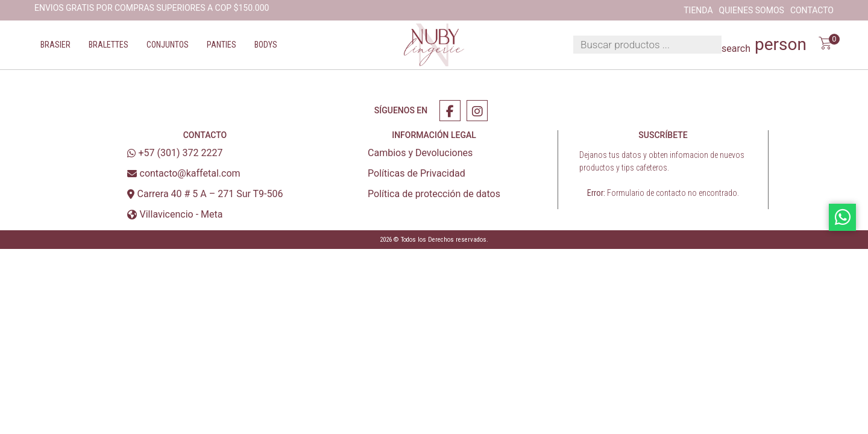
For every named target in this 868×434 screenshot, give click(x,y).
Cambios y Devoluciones (420, 153)
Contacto (812, 10)
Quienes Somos (752, 10)
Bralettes (108, 45)
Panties (222, 45)
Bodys (266, 45)
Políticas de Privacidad (417, 173)
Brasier (55, 45)
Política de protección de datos (434, 194)
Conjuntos (168, 45)
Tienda (698, 10)
